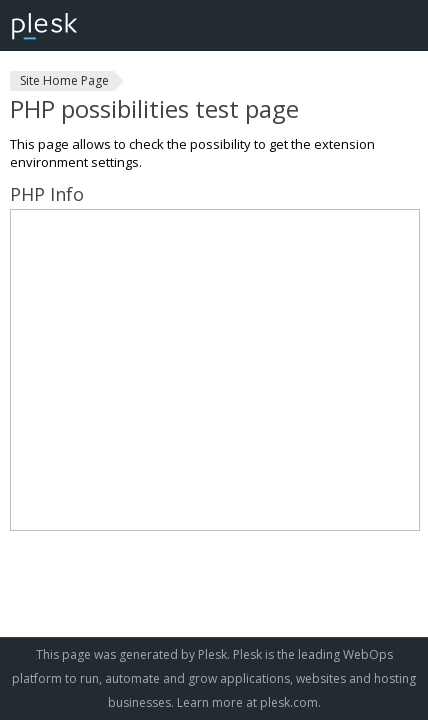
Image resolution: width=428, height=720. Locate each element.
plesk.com (289, 702)
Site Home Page (64, 80)
